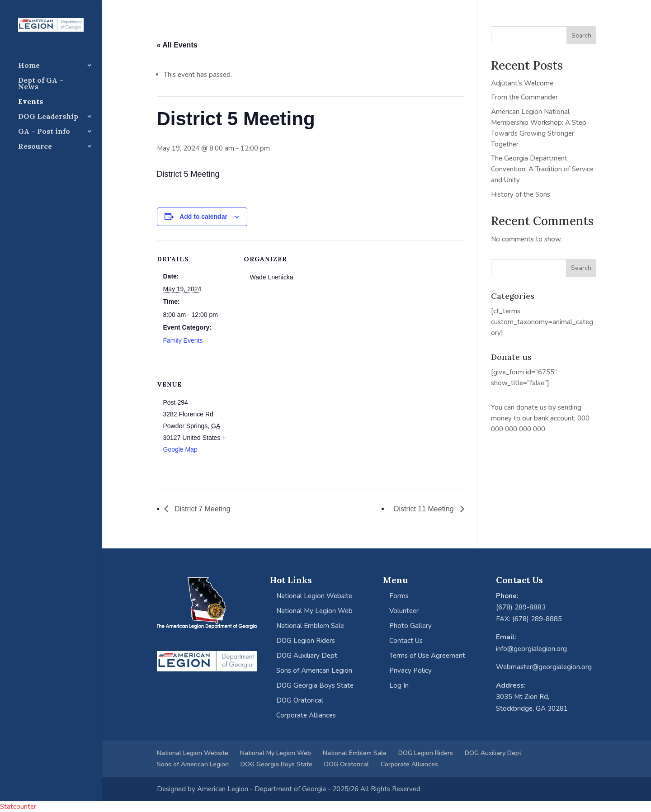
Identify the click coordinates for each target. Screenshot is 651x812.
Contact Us (406, 641)
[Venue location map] (291, 428)
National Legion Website (314, 596)
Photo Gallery (410, 626)
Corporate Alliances (306, 715)
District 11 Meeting (425, 509)
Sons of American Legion (314, 670)
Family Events (183, 340)
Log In (399, 685)
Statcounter (18, 807)
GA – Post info (44, 132)
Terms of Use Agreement (427, 656)
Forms (399, 596)
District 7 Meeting (202, 509)
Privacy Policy (410, 670)
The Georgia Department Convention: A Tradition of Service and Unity (542, 169)
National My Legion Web (314, 611)
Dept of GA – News (41, 84)
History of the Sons (521, 194)
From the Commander (524, 97)
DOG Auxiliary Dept (307, 656)
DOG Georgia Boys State (315, 685)
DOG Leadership (48, 117)
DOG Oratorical (300, 700)
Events (31, 102)
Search (581, 35)
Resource (35, 147)
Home (29, 66)
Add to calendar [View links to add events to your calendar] (203, 217)
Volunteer (404, 611)
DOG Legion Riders (306, 641)
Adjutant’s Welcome (522, 83)
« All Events (177, 45)
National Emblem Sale (310, 626)
